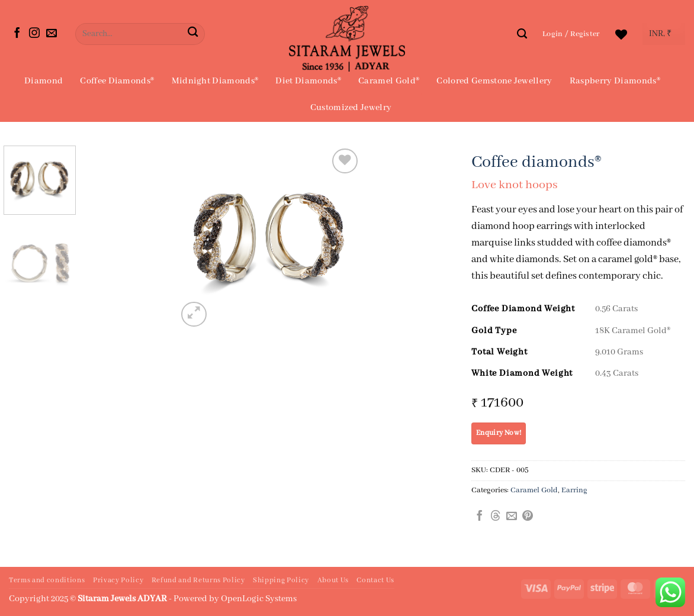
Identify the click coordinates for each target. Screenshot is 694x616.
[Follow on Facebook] (17, 34)
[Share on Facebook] (480, 517)
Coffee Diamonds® (117, 81)
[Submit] (193, 34)
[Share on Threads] (496, 517)
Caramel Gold (534, 490)
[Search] (522, 34)
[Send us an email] (52, 34)
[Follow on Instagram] (34, 34)
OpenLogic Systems (259, 599)
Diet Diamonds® (308, 81)
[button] (571, 34)
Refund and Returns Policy (198, 580)
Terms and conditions (47, 580)
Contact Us (375, 580)
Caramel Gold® (389, 81)
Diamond (44, 81)
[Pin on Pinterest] (528, 517)
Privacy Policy (118, 580)
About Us (333, 580)
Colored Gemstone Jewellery (494, 81)
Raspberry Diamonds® (615, 81)
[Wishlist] (621, 34)
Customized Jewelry (351, 108)
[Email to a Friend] (512, 517)
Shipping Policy (281, 580)
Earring (574, 490)
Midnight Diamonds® (215, 81)
